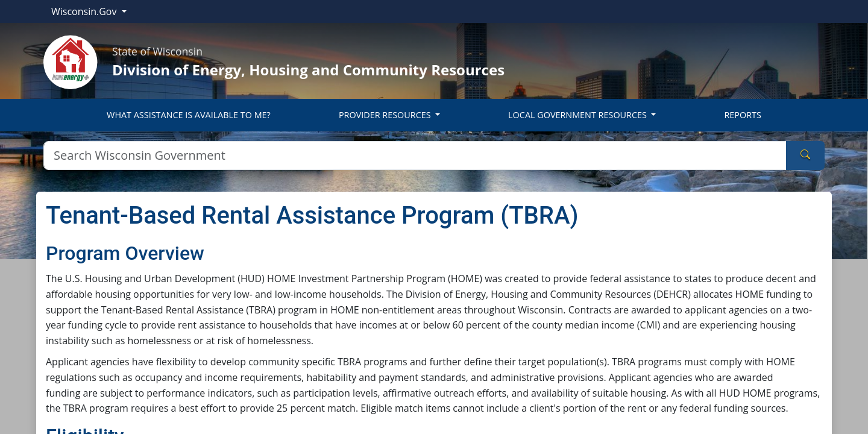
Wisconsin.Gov (85, 11)
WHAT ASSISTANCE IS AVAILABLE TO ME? (189, 115)
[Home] (71, 61)
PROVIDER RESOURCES (386, 115)
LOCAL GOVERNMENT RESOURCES (579, 115)
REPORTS (742, 115)
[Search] (415, 156)
